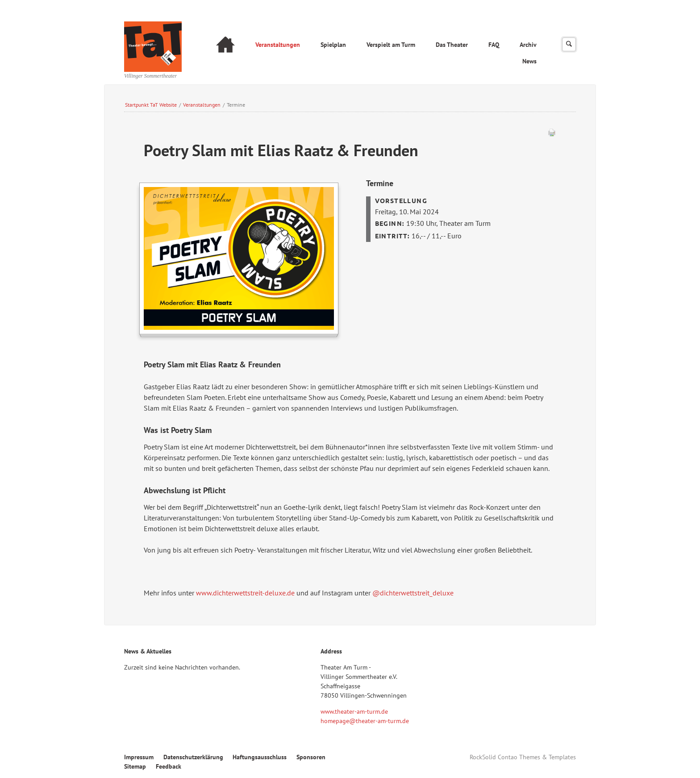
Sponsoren (311, 757)
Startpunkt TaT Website (151, 105)
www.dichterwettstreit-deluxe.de (245, 593)
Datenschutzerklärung (193, 757)
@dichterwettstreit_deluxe (413, 593)
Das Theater (452, 45)
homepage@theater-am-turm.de (365, 721)
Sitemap (135, 766)
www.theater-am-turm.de (354, 711)
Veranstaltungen (278, 45)
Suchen (569, 44)
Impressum (139, 757)
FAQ (494, 45)
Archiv (528, 45)
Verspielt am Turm (391, 45)
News (529, 61)
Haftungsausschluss (260, 757)
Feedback (169, 766)
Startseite (225, 46)
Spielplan (333, 45)
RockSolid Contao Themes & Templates (523, 757)
